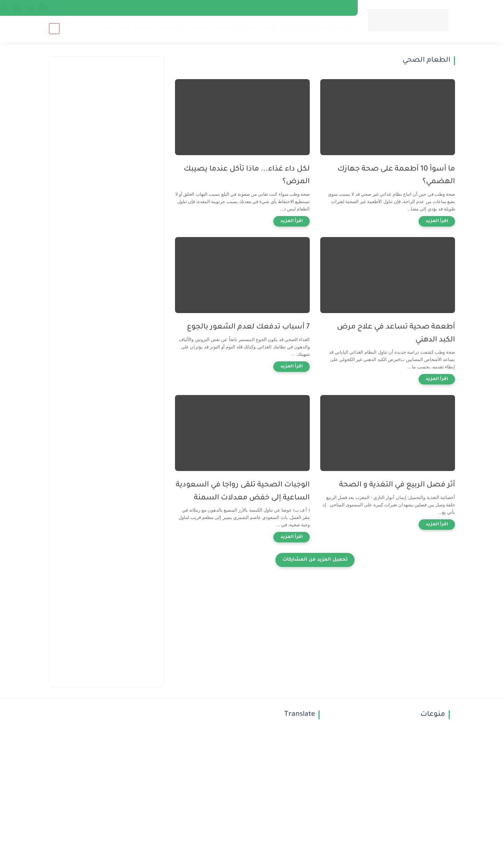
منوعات (144, 28)
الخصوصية (279, 8)
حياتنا (199, 28)
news (69, 8)
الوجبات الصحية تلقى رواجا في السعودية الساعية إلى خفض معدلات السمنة (243, 492)
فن (124, 28)
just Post (205, 8)
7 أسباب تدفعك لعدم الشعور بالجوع (248, 327)
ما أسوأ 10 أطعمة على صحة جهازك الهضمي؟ (396, 176)
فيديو (108, 28)
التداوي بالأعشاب (235, 28)
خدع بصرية (173, 28)
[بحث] (54, 29)
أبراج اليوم (295, 28)
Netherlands (150, 8)
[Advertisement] (107, 168)
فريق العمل (338, 8)
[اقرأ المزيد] (437, 221)
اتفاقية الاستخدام (241, 8)
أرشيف (180, 8)
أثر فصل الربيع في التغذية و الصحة (397, 485)
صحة (270, 28)
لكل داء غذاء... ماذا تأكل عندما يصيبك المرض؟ (247, 176)
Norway (120, 8)
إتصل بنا (308, 8)
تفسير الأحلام (332, 28)
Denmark (93, 8)
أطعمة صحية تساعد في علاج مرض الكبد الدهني (396, 334)
